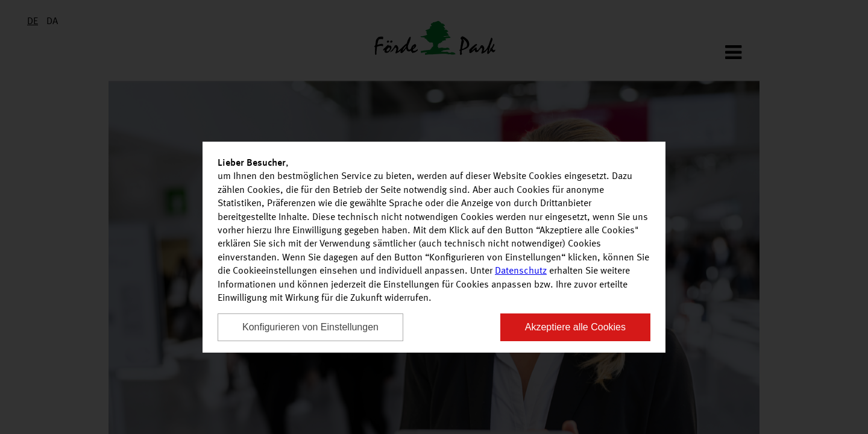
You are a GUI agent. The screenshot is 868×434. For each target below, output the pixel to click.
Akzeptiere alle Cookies (575, 327)
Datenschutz (521, 271)
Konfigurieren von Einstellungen (310, 327)
